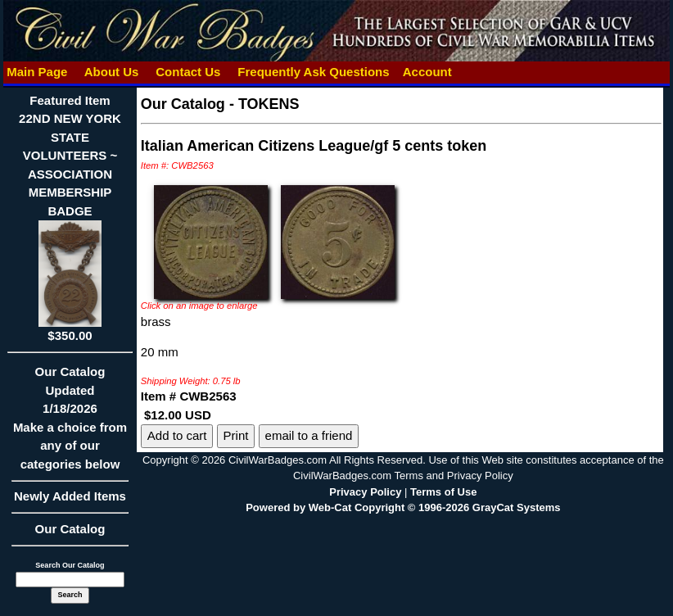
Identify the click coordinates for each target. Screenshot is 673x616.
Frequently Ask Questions (314, 72)
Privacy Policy (365, 492)
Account (427, 72)
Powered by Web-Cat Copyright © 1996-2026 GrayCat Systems (403, 507)
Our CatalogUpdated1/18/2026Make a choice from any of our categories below (70, 423)
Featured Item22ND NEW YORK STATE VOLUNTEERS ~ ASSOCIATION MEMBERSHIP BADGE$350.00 (70, 218)
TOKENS (269, 104)
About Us (111, 72)
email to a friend (309, 435)
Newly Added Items (70, 501)
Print (236, 435)
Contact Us (188, 72)
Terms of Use (443, 492)
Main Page (37, 72)
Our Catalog (70, 529)
